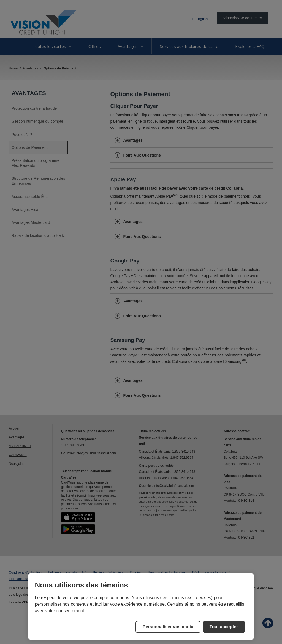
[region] (141, 607)
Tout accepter (224, 627)
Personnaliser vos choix (168, 627)
